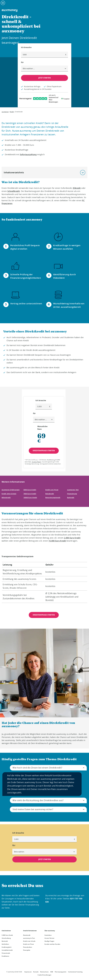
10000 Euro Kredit (30, 498)
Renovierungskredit (53, 498)
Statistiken (48, 935)
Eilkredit (77, 188)
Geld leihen (5, 944)
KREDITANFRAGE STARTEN (44, 615)
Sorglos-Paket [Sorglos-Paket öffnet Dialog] (36, 462)
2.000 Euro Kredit (72, 538)
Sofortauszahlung (28, 154)
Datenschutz (44, 972)
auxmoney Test (73, 490)
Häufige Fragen (49, 941)
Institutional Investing (75, 972)
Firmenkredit (6, 953)
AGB (52, 972)
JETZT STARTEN (45, 78)
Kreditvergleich (7, 947)
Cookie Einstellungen (44, 975)
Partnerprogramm (61, 972)
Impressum (28, 972)
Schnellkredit (14, 191)
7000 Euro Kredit (30, 494)
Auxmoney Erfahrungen (11, 490)
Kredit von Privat (52, 490)
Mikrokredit (6, 498)
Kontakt (36, 972)
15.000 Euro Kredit (57, 541)
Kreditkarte (5, 956)
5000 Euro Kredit (30, 490)
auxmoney (5, 112)
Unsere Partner (49, 938)
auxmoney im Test (29, 938)
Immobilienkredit (7, 950)
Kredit (12, 112)
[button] (83, 173)
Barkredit (71, 498)
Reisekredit (50, 494)
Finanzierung (72, 494)
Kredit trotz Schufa (29, 941)
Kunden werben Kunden (52, 944)
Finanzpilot (27, 950)
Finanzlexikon (28, 947)
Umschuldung (6, 938)
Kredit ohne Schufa (9, 494)
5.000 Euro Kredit (7, 935)
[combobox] (44, 69)
